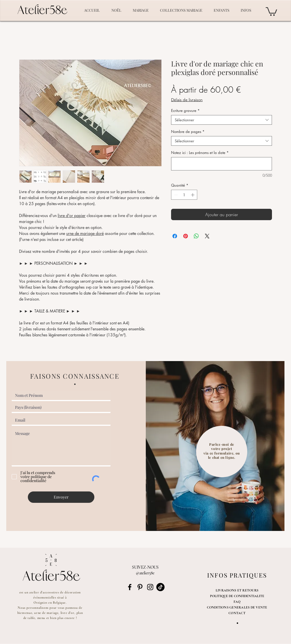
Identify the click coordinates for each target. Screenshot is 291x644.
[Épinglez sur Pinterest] (186, 236)
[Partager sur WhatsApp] (196, 236)
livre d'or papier (72, 215)
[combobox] (222, 120)
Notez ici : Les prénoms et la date (200, 153)
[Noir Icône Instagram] (150, 587)
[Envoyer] (61, 497)
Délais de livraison (187, 100)
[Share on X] (207, 236)
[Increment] (193, 195)
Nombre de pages (188, 132)
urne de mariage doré (85, 233)
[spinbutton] (184, 195)
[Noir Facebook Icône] (130, 587)
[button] (271, 11)
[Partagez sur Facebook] (175, 236)
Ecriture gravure (185, 111)
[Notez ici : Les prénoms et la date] (222, 164)
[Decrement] (175, 195)
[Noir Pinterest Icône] (140, 587)
